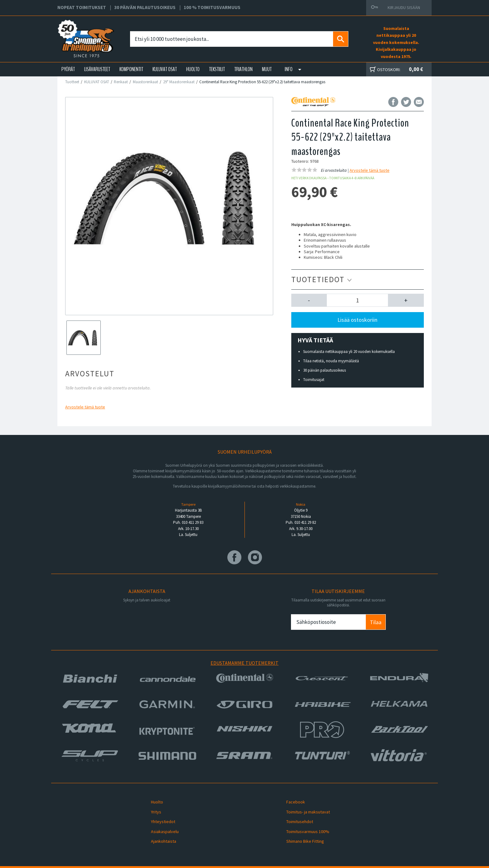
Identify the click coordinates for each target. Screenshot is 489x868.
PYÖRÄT (68, 69)
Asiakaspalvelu (161, 823)
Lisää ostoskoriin (357, 320)
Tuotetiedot (322, 279)
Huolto (153, 801)
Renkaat (121, 82)
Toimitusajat (314, 380)
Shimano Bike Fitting (301, 830)
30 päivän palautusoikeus (324, 370)
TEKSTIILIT (217, 69)
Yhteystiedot (159, 816)
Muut (267, 69)
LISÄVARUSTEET (97, 69)
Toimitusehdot (296, 816)
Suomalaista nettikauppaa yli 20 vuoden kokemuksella (349, 352)
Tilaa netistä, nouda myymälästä (331, 361)
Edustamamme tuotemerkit (244, 663)
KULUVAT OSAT (165, 69)
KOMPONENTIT (131, 69)
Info (289, 69)
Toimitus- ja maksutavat (304, 808)
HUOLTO (193, 69)
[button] (309, 300)
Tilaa (376, 622)
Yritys (152, 808)
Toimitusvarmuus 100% (304, 823)
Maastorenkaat (145, 82)
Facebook (292, 801)
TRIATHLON (243, 69)
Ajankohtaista (160, 830)
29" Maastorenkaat (179, 82)
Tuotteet (72, 82)
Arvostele (85, 407)
